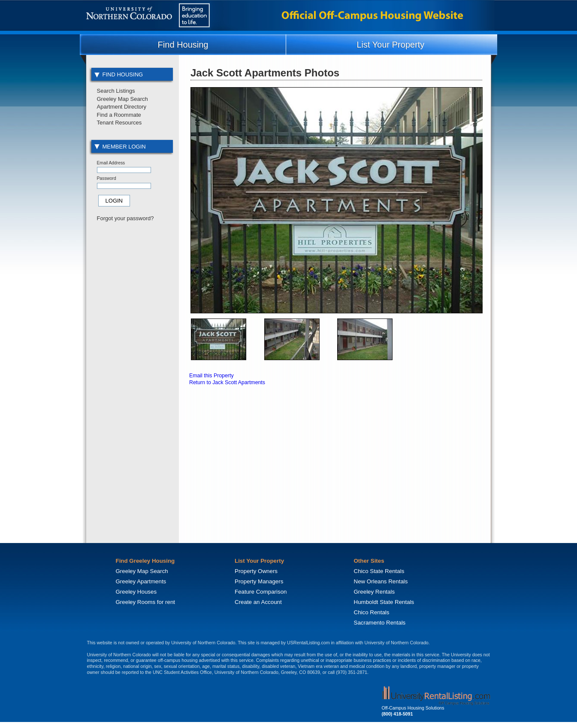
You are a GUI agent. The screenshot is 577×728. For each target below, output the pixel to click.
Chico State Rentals (379, 571)
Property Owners (256, 571)
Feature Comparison (261, 592)
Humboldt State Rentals (384, 602)
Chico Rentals (372, 612)
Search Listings (116, 91)
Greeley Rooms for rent (146, 602)
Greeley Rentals (375, 592)
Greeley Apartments (141, 581)
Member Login (120, 147)
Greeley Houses (136, 592)
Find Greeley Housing (145, 561)
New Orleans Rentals (381, 581)
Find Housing (183, 45)
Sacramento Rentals (380, 623)
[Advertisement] (132, 371)
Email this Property (211, 376)
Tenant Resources (119, 123)
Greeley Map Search (122, 99)
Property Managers (259, 581)
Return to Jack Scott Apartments (227, 382)
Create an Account (258, 602)
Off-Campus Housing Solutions (413, 708)
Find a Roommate (119, 115)
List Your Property (390, 45)
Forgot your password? (125, 218)
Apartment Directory (122, 107)
